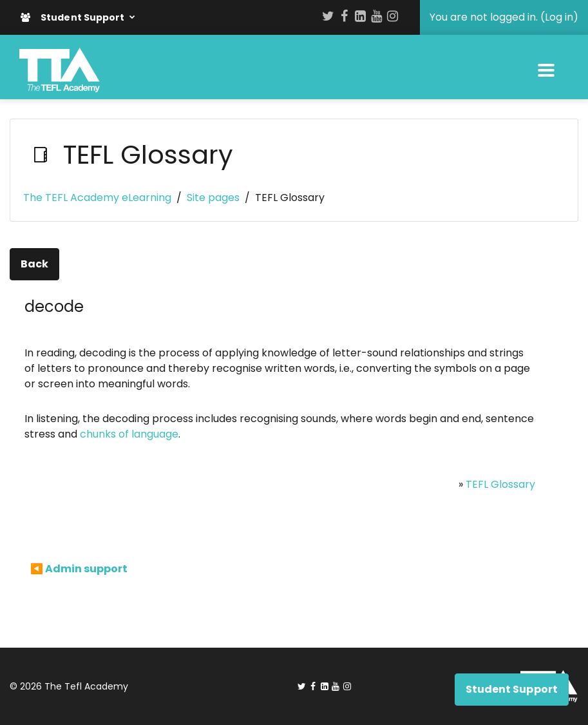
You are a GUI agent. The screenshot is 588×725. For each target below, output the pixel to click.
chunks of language (129, 434)
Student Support (74, 17)
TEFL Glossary (500, 484)
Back (34, 264)
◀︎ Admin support (79, 569)
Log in (559, 17)
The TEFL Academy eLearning (97, 198)
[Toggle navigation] (546, 70)
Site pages (213, 198)
